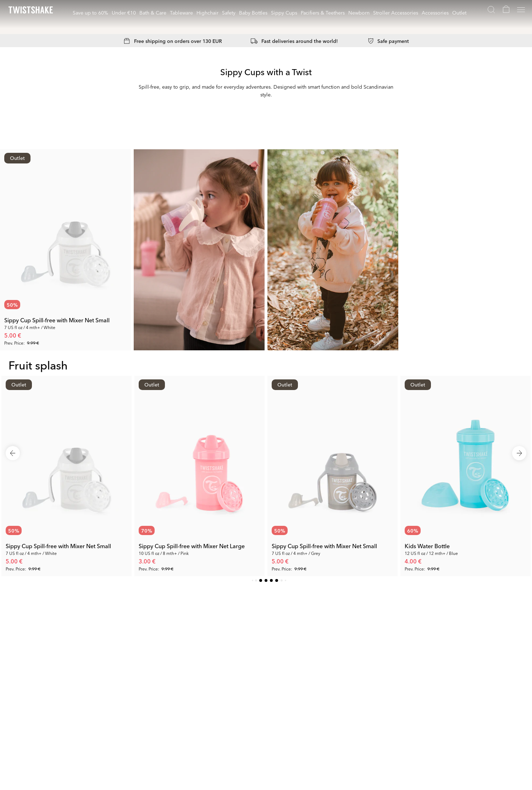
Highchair (207, 12)
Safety (229, 12)
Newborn (359, 12)
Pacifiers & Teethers (323, 12)
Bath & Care (153, 12)
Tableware (181, 12)
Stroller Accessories (396, 12)
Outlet (459, 12)
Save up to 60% (90, 12)
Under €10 (124, 12)
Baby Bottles (253, 12)
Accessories (435, 12)
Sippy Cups (284, 12)
